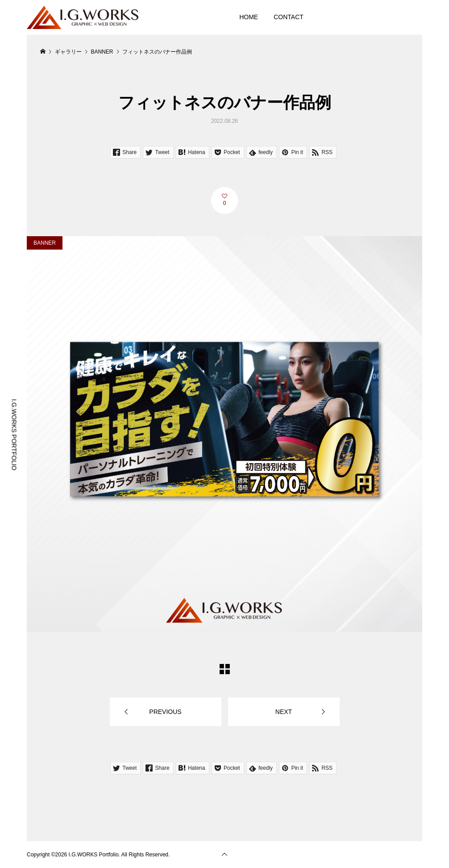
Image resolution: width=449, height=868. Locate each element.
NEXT (284, 712)
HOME (249, 17)
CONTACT (289, 17)
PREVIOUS (165, 712)
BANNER (45, 243)
